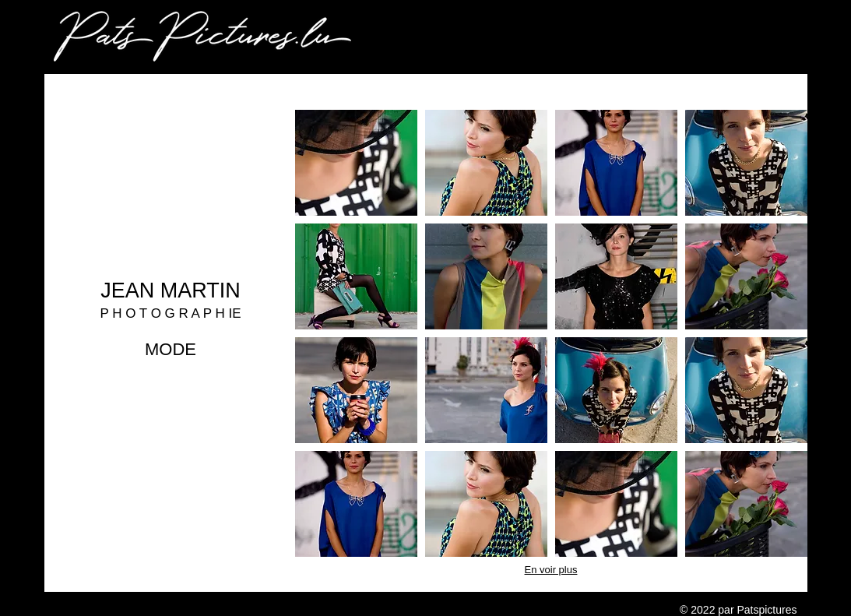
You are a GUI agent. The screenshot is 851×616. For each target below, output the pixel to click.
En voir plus (551, 570)
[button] (356, 163)
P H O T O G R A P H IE (170, 313)
